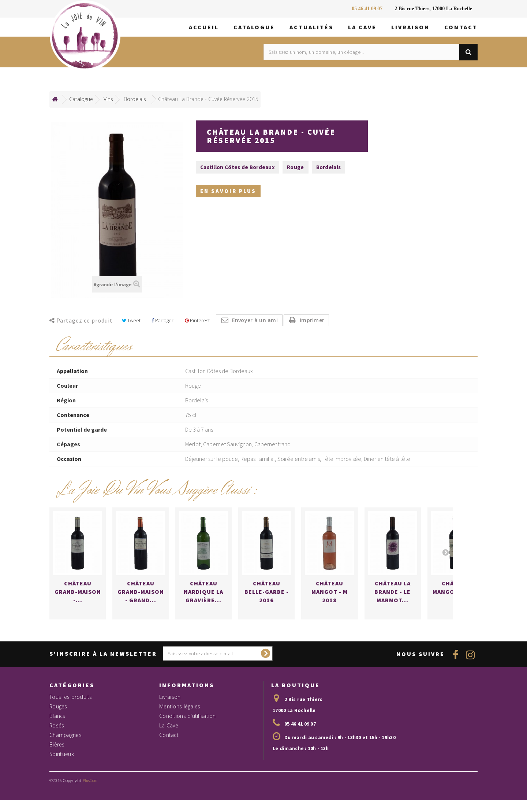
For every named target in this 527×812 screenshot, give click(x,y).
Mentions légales (180, 732)
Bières (57, 770)
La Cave (362, 27)
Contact (461, 27)
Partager (162, 320)
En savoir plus (228, 193)
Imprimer (312, 320)
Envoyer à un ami (255, 320)
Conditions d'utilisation (188, 742)
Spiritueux (62, 780)
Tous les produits (71, 722)
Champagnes (66, 761)
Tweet (131, 320)
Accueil (204, 27)
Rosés (57, 751)
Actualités (311, 27)
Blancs (57, 742)
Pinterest (197, 320)
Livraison (410, 27)
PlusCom (90, 806)
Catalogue (254, 27)
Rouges (58, 732)
